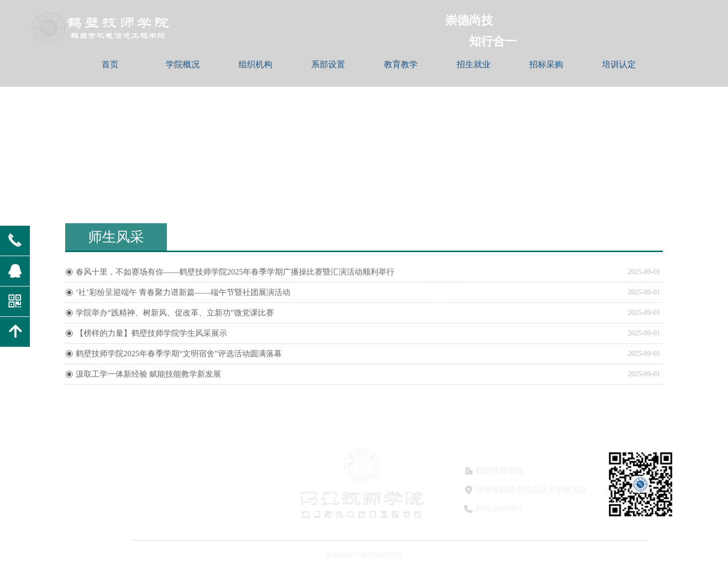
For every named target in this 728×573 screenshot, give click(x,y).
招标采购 (546, 65)
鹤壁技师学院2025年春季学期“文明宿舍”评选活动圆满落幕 (179, 354)
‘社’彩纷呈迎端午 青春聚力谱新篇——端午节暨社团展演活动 (183, 292)
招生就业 (474, 65)
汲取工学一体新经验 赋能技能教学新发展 (148, 374)
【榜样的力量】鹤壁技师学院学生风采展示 (151, 333)
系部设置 (328, 65)
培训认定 (619, 65)
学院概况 (183, 65)
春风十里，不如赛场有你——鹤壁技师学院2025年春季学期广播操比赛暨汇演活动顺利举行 (235, 272)
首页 (110, 65)
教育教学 (401, 65)
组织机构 (255, 65)
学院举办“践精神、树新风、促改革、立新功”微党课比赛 (175, 313)
